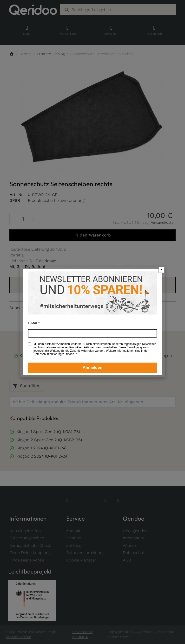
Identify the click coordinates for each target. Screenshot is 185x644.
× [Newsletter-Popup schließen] (161, 270)
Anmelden (92, 367)
